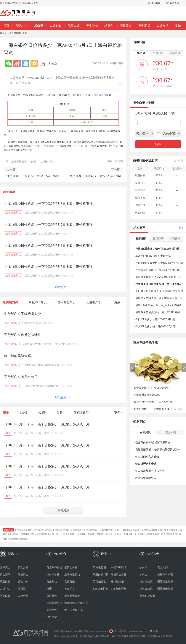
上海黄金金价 (72, 596)
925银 (42, 413)
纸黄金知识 (146, 589)
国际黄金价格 (54, 603)
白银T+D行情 (119, 567)
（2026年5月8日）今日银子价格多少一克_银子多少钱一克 (47, 424)
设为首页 (174, 3)
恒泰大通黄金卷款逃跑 (147, 395)
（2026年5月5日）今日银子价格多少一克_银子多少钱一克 (47, 487)
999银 (24, 413)
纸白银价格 (53, 575)
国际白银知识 (165, 582)
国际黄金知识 (66, 302)
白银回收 (52, 596)
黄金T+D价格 (54, 567)
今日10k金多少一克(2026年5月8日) (155, 319)
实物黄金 (70, 582)
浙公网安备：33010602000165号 (131, 631)
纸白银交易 (42, 386)
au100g (178, 409)
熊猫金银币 (81, 413)
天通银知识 (94, 302)
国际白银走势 (30, 344)
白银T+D (55, 26)
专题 (178, 26)
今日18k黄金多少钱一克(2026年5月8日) (158, 249)
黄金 (38, 323)
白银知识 (163, 26)
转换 (158, 144)
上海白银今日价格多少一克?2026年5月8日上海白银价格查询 (48, 204)
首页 (6, 26)
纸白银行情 (100, 567)
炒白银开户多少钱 (146, 464)
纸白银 (39, 26)
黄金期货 (144, 26)
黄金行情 (152, 160)
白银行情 (139, 160)
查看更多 (63, 510)
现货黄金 (23, 575)
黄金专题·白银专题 (145, 342)
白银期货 (52, 617)
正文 (25, 33)
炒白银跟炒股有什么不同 (150, 471)
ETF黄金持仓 (118, 589)
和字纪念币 (140, 409)
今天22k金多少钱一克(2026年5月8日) (156, 326)
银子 (6, 413)
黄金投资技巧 (141, 388)
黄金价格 (52, 582)
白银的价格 (28, 365)
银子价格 (44, 433)
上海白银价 (62, 104)
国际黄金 (126, 26)
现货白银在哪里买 (146, 478)
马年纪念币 (166, 402)
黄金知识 (171, 432)
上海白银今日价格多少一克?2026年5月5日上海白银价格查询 (48, 267)
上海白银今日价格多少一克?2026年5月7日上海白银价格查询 (48, 225)
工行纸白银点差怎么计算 (23, 335)
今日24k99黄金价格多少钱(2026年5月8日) (159, 263)
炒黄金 (143, 575)
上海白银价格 (14, 33)
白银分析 (23, 596)
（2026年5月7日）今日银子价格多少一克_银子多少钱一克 (47, 445)
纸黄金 (109, 26)
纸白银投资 (45, 344)
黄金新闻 (5, 575)
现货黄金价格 (119, 575)
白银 (11, 95)
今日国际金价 (162, 388)
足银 (60, 413)
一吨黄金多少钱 (160, 409)
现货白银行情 (101, 575)
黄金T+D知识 (147, 596)
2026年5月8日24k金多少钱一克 (153, 256)
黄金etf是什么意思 (144, 402)
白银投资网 (42, 365)
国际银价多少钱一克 (73, 603)
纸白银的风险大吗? (18, 356)
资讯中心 (22, 26)
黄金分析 (23, 567)
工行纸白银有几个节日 (21, 377)
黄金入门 (163, 567)
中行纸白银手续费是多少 (23, 314)
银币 (49, 589)
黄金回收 (52, 610)
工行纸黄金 (100, 582)
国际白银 (54, 386)
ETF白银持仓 (101, 589)
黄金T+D (92, 26)
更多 (181, 228)
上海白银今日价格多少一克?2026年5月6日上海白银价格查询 (48, 246)
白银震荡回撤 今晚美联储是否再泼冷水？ (159, 450)
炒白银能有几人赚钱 (147, 457)
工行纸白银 (58, 344)
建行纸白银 (117, 582)
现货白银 (74, 26)
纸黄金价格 (71, 567)
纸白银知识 (10, 302)
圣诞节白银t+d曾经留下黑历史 (153, 443)
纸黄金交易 (28, 323)
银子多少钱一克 (29, 433)
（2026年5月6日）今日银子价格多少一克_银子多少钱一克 (47, 466)
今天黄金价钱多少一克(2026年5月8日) (157, 270)
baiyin (35, 95)
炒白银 (143, 567)
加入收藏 (156, 3)
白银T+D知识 (38, 302)
